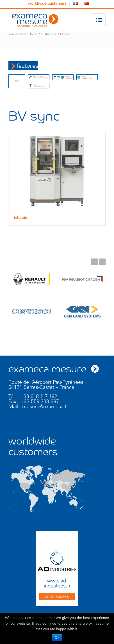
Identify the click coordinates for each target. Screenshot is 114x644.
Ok (57, 638)
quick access (57, 597)
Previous (95, 262)
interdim (21, 218)
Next (102, 262)
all (17, 81)
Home (33, 35)
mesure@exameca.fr (45, 407)
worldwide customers (47, 4)
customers (49, 35)
